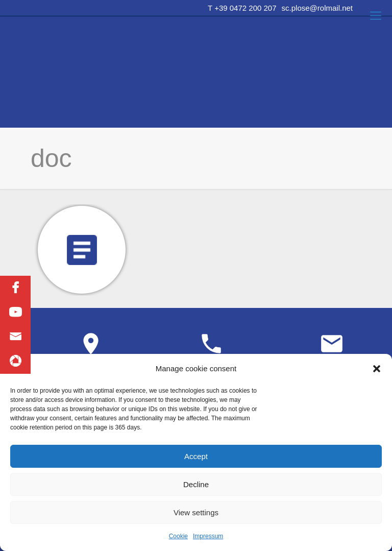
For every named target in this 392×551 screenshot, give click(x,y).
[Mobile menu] (376, 16)
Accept (196, 456)
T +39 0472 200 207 (242, 8)
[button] (377, 369)
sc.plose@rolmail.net (317, 8)
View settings (196, 512)
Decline (196, 484)
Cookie (178, 536)
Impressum (208, 536)
